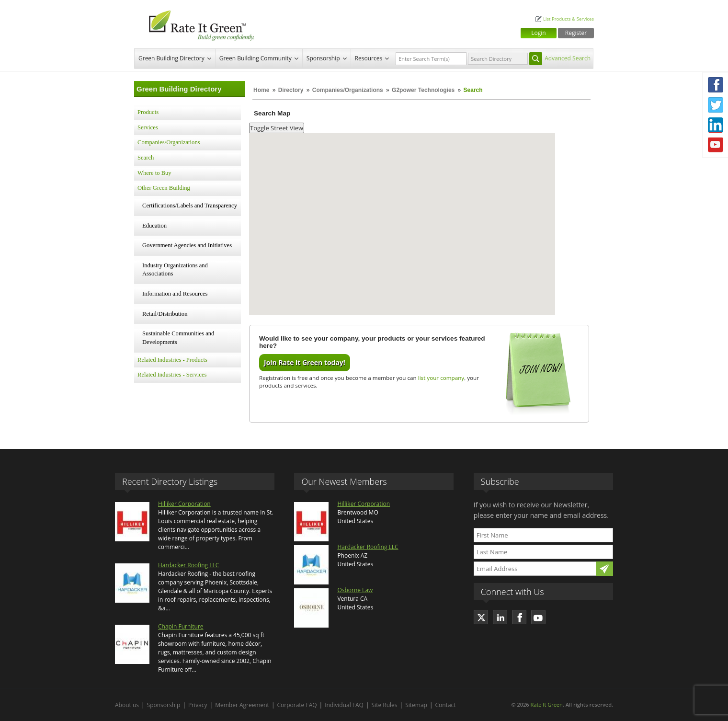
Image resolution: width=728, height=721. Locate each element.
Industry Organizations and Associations (175, 270)
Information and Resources (175, 294)
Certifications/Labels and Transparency (190, 206)
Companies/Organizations (348, 90)
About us (127, 705)
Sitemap (416, 705)
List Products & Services (569, 19)
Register (576, 33)
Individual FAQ (344, 705)
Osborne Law (355, 590)
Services (148, 127)
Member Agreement (242, 705)
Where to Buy (154, 173)
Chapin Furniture (181, 626)
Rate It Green (546, 704)
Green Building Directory (171, 58)
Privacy (198, 705)
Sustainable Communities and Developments (178, 338)
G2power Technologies (423, 90)
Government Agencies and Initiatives (187, 245)
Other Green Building (164, 188)
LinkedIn (716, 125)
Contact (446, 705)
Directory (291, 90)
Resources (369, 58)
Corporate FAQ (297, 705)
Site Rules (385, 705)
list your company (441, 378)
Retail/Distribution (165, 314)
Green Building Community (256, 58)
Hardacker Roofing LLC (188, 565)
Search (146, 158)
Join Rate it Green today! (305, 362)
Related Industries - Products (172, 360)
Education (154, 226)
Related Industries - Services (172, 375)
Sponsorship (323, 58)
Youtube (716, 145)
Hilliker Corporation (184, 504)
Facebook (716, 85)
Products (148, 112)
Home (261, 90)
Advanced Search (568, 58)
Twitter (716, 105)
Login (538, 33)
